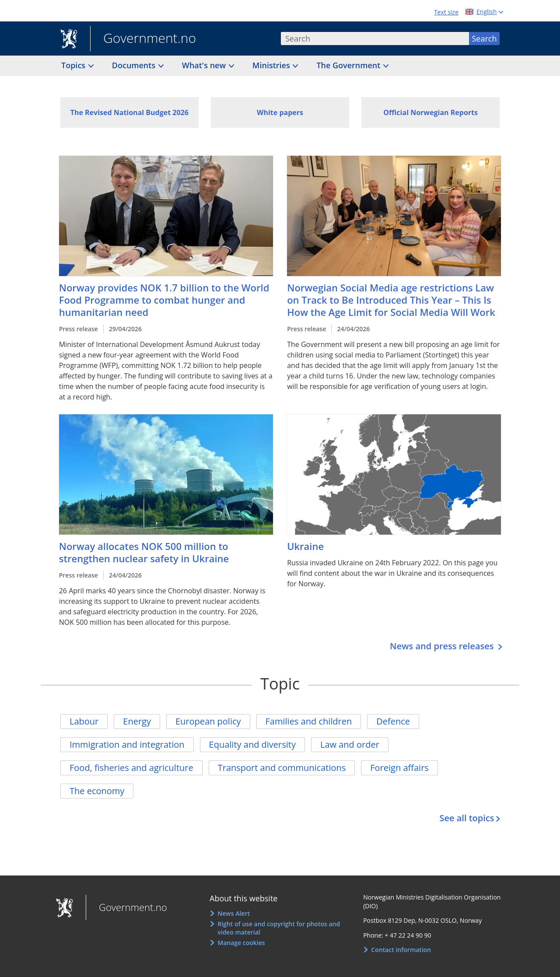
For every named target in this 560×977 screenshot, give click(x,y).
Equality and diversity (252, 744)
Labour (84, 721)
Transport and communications (282, 768)
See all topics (467, 818)
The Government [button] (349, 65)
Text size (446, 12)
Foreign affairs (399, 768)
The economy (97, 791)
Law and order (350, 744)
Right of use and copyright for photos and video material (279, 928)
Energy (137, 721)
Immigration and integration (127, 744)
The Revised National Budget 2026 (129, 112)
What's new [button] (205, 65)
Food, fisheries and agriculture (131, 768)
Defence (393, 721)
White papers (280, 112)
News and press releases (443, 646)
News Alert (234, 913)
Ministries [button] (272, 65)
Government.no (143, 39)
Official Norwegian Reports (430, 112)
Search (485, 39)
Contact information (401, 950)
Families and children (309, 721)
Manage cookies (241, 943)
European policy (208, 721)
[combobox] (375, 39)
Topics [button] (74, 65)
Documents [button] (135, 65)
